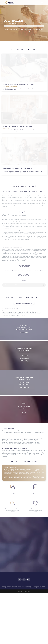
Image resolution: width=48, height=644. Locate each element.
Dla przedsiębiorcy (7, 103)
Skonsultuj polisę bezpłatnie (24, 354)
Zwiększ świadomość (11, 35)
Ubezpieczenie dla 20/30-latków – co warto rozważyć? (17, 219)
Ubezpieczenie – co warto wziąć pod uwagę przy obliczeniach (19, 160)
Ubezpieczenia (14, 103)
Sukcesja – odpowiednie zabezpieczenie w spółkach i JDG (18, 101)
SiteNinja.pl (28, 642)
